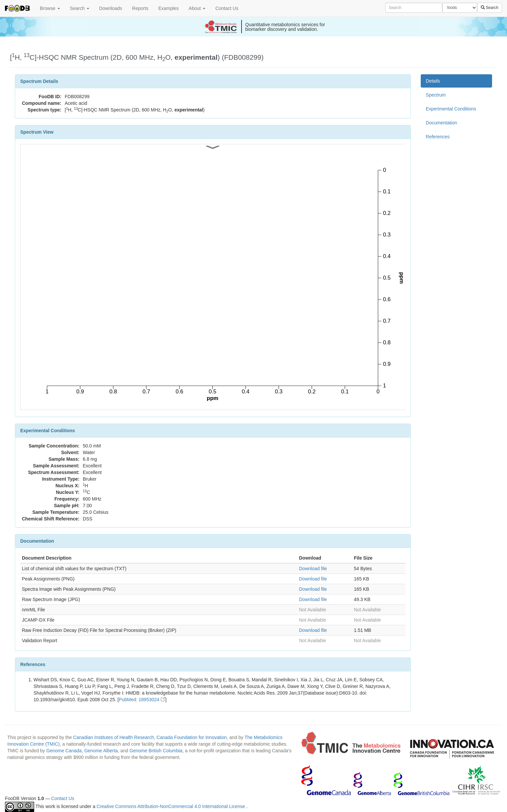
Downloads (111, 8)
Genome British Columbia (156, 751)
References (438, 137)
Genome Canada (64, 751)
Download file (313, 569)
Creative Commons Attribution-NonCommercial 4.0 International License (171, 806)
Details (433, 81)
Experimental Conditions (451, 109)
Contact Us (227, 8)
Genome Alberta (101, 751)
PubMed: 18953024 (142, 700)
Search (80, 8)
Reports (140, 8)
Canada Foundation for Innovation (192, 737)
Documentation (441, 123)
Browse (50, 8)
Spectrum (436, 95)
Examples (168, 8)
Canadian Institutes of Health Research (113, 737)
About (197, 8)
